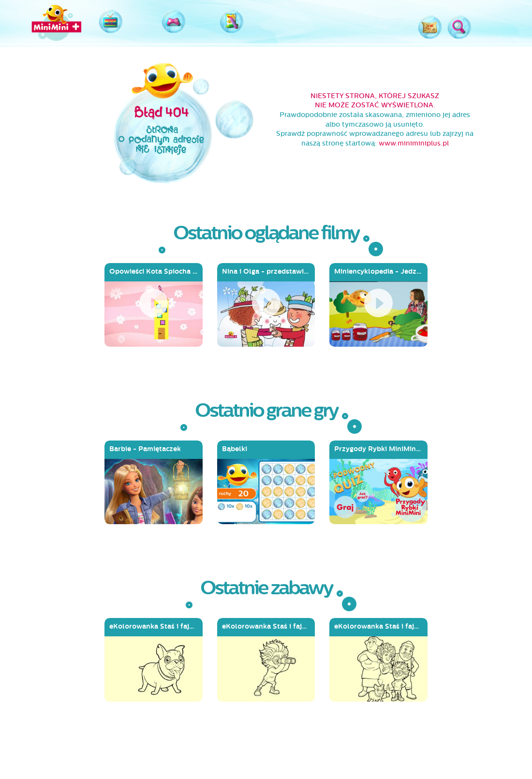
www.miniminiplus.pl (414, 143)
